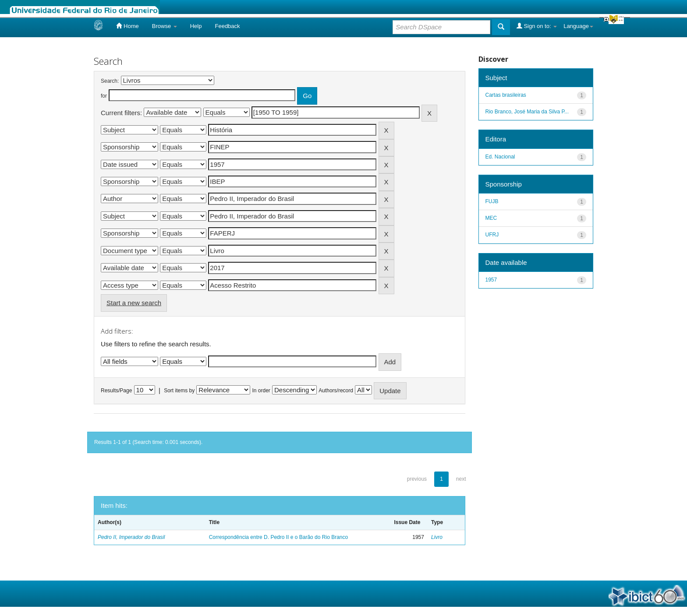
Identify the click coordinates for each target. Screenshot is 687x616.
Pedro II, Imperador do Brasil (131, 537)
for (104, 96)
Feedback (227, 26)
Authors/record (336, 391)
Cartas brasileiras (506, 95)
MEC (491, 218)
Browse (165, 26)
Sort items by (179, 391)
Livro (437, 537)
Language (578, 26)
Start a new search (134, 303)
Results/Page (116, 391)
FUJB (492, 201)
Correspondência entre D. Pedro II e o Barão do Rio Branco (279, 537)
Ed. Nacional (500, 157)
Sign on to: (537, 26)
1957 (491, 280)
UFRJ (492, 235)
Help (196, 26)
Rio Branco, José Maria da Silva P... (527, 112)
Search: (110, 81)
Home (127, 26)
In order (261, 391)
